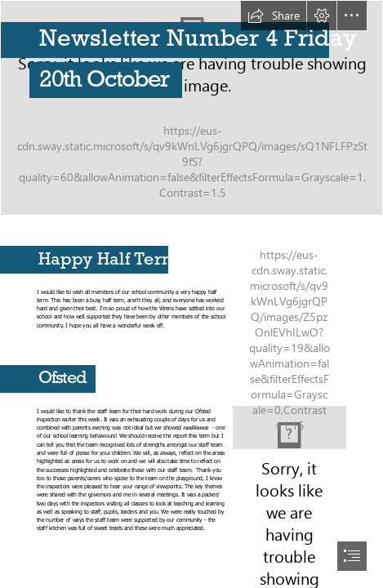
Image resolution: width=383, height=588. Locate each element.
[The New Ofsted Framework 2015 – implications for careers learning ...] (289, 428)
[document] (191, 294)
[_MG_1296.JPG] (191, 108)
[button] (274, 16)
